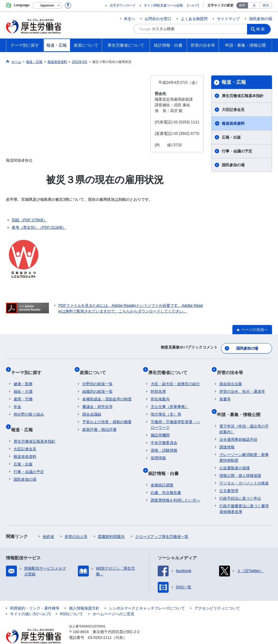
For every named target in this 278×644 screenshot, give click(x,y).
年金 (17, 400)
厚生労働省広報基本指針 (243, 96)
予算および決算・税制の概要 (107, 415)
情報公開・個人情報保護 (240, 463)
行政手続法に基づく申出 (240, 486)
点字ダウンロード (123, 5)
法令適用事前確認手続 (238, 427)
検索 (262, 29)
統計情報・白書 (166, 463)
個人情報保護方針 (84, 596)
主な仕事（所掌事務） (170, 400)
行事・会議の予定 (237, 151)
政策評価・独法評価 (99, 422)
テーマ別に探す (29, 368)
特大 (266, 5)
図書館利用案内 (111, 524)
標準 (242, 5)
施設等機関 (160, 428)
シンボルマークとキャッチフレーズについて (147, 596)
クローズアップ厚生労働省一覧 (162, 524)
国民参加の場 (261, 19)
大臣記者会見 (233, 110)
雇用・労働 (23, 392)
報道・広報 (234, 82)
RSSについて (72, 601)
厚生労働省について (170, 368)
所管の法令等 (232, 368)
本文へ (129, 19)
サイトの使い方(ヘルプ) (30, 601)
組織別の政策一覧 (97, 384)
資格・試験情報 (164, 443)
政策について (95, 368)
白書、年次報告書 (166, 480)
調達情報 (227, 435)
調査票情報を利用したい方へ (175, 488)
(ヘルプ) (193, 5)
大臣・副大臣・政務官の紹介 (175, 377)
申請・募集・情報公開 (241, 405)
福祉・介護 (23, 384)
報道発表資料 (233, 123)
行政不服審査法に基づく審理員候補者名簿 (244, 496)
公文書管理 (229, 478)
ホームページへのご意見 (113, 601)
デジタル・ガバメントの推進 (244, 471)
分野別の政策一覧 (97, 377)
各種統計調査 (162, 473)
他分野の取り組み (29, 407)
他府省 (48, 524)
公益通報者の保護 (235, 455)
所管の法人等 (76, 524)
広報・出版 (231, 137)
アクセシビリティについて (217, 596)
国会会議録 (92, 407)
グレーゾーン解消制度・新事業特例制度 (244, 445)
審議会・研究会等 (97, 400)
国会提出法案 (231, 377)
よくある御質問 (194, 19)
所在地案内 (160, 392)
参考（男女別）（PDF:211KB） (39, 227)
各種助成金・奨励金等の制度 (107, 392)
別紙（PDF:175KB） (29, 220)
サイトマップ (228, 19)
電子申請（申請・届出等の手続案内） (244, 417)
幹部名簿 (158, 384)
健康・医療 (23, 377)
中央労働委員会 (164, 436)
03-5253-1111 (100, 625)
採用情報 (158, 451)
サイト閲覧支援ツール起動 (163, 5)
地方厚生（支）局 (166, 407)
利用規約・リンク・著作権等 (35, 596)
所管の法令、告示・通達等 (242, 384)
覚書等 (225, 392)
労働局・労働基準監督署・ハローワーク (175, 418)
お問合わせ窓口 (158, 19)
